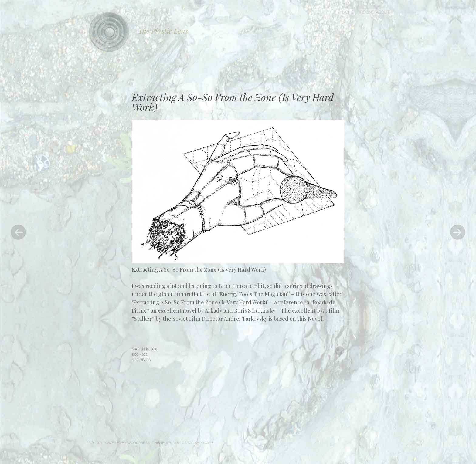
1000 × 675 (139, 354)
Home (348, 12)
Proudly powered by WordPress (118, 443)
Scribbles (141, 360)
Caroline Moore (198, 443)
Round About (375, 12)
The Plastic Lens (163, 31)
